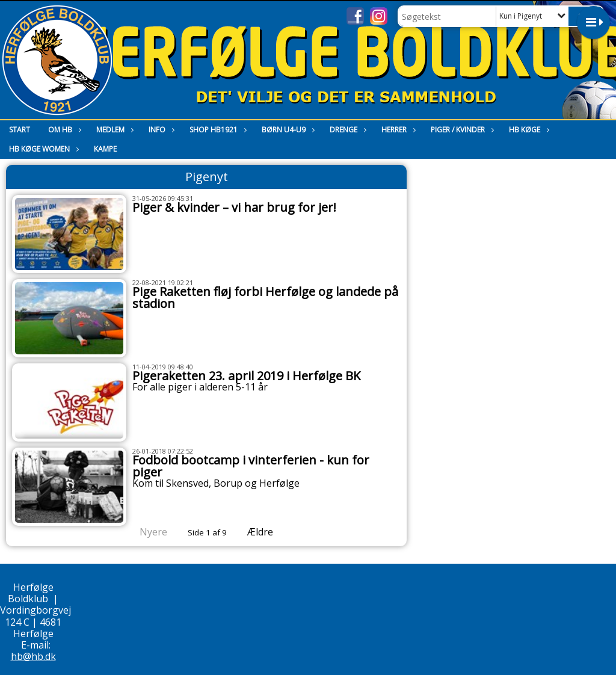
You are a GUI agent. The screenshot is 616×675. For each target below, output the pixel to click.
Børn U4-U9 (287, 130)
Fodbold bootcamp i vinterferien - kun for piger (251, 466)
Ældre (269, 532)
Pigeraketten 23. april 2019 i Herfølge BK (246, 376)
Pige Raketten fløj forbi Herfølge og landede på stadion (265, 297)
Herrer (397, 130)
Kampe (105, 149)
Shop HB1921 (217, 130)
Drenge (346, 130)
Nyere (146, 532)
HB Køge (528, 130)
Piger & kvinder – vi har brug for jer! (234, 207)
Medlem (113, 130)
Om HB (63, 130)
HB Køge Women (42, 149)
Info (160, 130)
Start (20, 130)
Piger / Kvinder (461, 130)
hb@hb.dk (33, 656)
